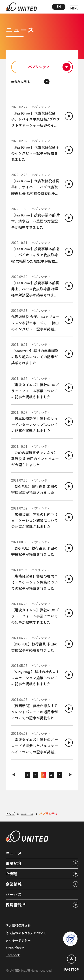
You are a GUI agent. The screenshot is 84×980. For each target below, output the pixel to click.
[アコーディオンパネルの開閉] (76, 863)
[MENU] (74, 8)
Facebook (13, 955)
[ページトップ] (71, 964)
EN (59, 7)
